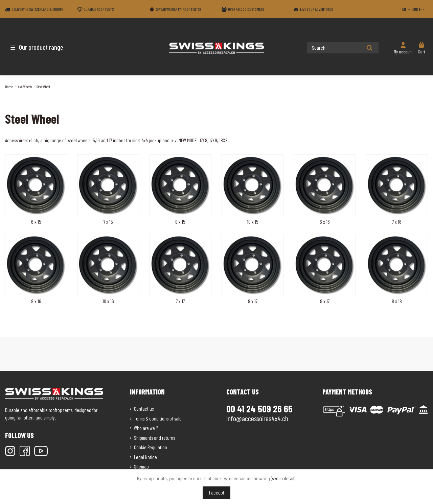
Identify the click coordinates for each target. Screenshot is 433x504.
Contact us (144, 409)
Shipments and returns (154, 438)
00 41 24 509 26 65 (259, 409)
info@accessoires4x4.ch (257, 418)
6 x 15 (36, 222)
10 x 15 (253, 222)
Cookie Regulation (151, 447)
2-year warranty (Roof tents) (178, 9)
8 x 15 (180, 222)
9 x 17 (325, 301)
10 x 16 (108, 301)
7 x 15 (108, 222)
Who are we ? (146, 428)
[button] (45, 47)
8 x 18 (397, 301)
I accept (217, 493)
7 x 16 (397, 222)
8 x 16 (36, 301)
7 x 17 (180, 301)
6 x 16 (325, 222)
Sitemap (141, 466)
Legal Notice (145, 457)
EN (407, 9)
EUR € (419, 9)
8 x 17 (253, 301)
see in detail (283, 478)
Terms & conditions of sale (158, 418)
